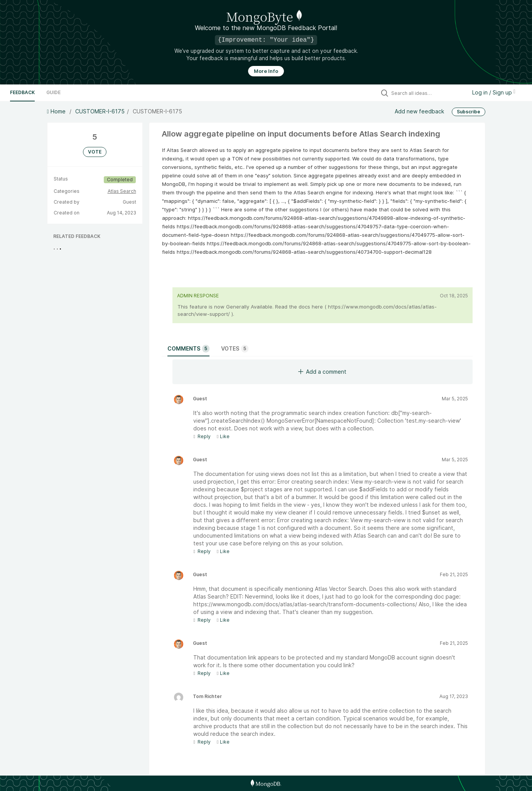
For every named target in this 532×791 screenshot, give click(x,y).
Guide (53, 92)
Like (223, 436)
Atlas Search (122, 191)
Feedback (22, 92)
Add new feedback (419, 111)
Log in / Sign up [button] (494, 92)
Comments (188, 349)
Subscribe (469, 112)
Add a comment (322, 372)
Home (57, 111)
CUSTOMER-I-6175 (100, 111)
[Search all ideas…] (427, 93)
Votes (235, 349)
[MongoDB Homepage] (266, 783)
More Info (266, 71)
